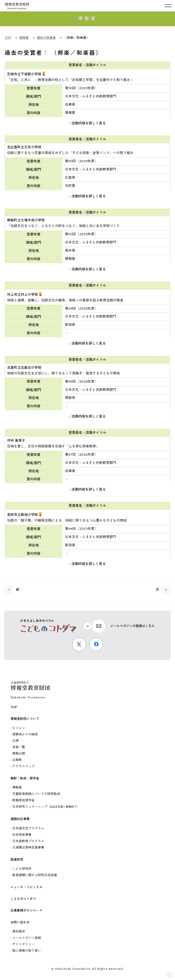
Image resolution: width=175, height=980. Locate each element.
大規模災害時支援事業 (28, 848)
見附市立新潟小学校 (22, 515)
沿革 (15, 741)
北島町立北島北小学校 (24, 368)
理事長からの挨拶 (25, 734)
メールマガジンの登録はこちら (132, 626)
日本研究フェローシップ (46, 807)
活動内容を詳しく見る (87, 123)
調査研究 (17, 860)
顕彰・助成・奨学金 (25, 779)
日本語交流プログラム (28, 828)
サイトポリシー (23, 944)
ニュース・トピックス (26, 887)
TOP (14, 707)
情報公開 (19, 754)
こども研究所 (22, 869)
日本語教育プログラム (28, 841)
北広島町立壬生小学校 (24, 147)
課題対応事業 (20, 819)
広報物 (17, 760)
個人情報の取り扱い (27, 951)
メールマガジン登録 (27, 938)
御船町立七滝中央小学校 (26, 220)
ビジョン (19, 728)
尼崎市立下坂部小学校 (24, 74)
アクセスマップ (23, 766)
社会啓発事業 (22, 835)
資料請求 (19, 932)
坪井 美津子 (16, 441)
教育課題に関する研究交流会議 (35, 875)
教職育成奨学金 (23, 800)
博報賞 (17, 788)
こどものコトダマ (23, 899)
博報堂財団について (25, 719)
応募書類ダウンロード (26, 911)
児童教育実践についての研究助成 (36, 794)
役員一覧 (19, 747)
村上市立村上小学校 (22, 295)
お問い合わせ (20, 923)
